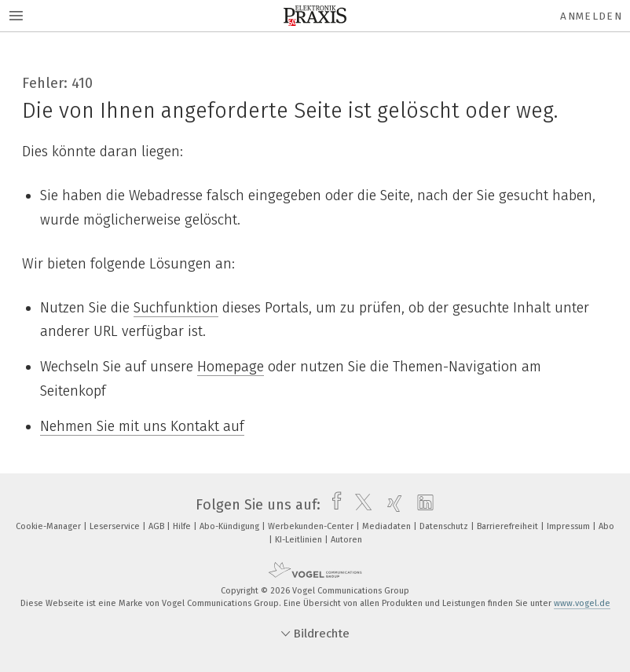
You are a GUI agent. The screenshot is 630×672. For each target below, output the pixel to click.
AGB (157, 526)
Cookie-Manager (49, 526)
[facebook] (333, 505)
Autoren (346, 540)
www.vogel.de (582, 603)
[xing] (391, 505)
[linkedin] (421, 505)
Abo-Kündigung (231, 526)
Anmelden (591, 16)
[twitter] (359, 505)
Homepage (231, 367)
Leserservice (116, 526)
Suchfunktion (176, 308)
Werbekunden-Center (312, 526)
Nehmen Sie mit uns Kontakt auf (142, 426)
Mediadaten (388, 526)
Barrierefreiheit (509, 526)
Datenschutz (445, 526)
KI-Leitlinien (300, 540)
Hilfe (183, 526)
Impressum (570, 526)
